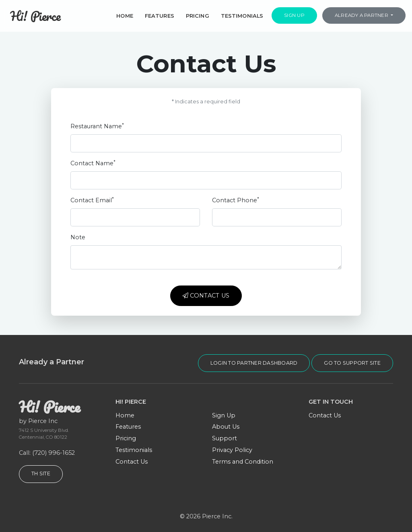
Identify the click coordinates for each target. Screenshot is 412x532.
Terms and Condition (243, 462)
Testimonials (242, 16)
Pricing (198, 16)
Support (225, 438)
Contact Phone (236, 200)
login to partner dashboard (254, 363)
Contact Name (93, 163)
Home (125, 16)
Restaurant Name (97, 126)
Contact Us (206, 296)
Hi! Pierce (35, 16)
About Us (226, 427)
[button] (364, 16)
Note (78, 237)
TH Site (41, 473)
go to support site (352, 363)
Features (160, 16)
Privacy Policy (232, 450)
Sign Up (294, 15)
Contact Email (92, 200)
